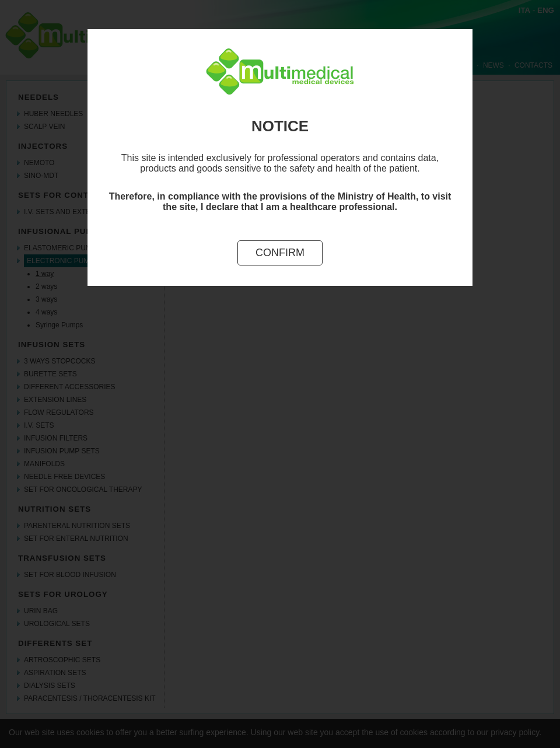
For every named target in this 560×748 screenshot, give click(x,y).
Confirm (280, 253)
